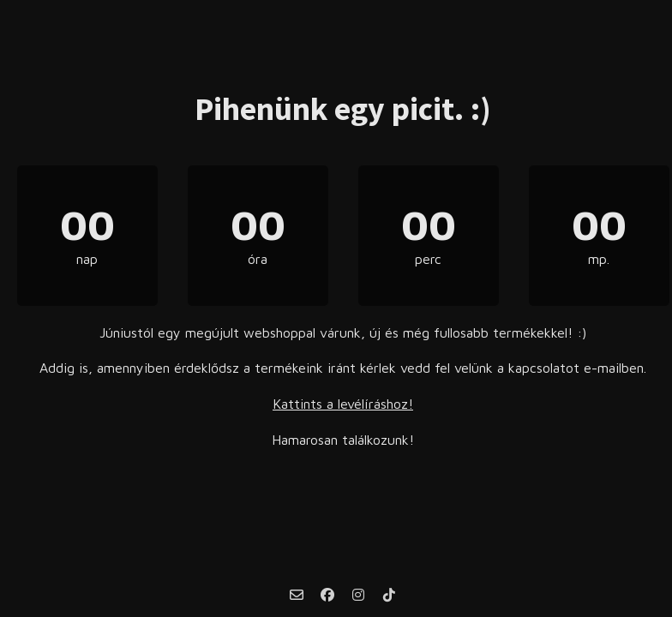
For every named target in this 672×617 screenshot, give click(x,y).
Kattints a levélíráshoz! (343, 404)
